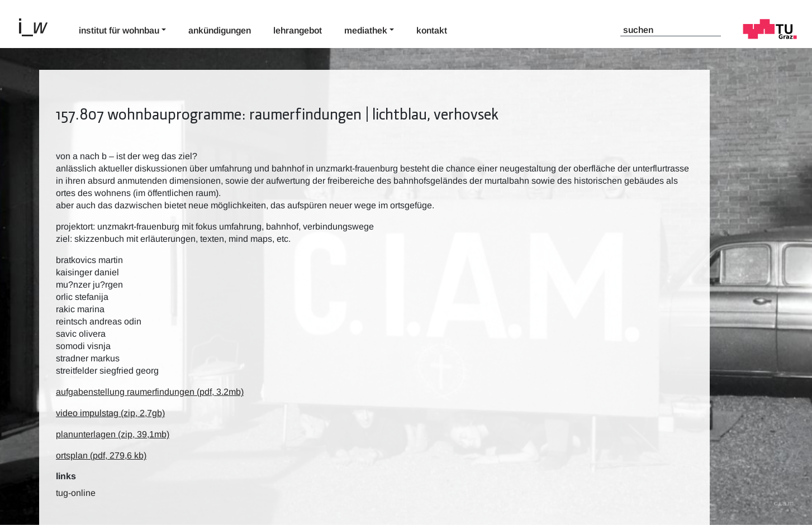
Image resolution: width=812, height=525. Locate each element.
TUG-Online (76, 493)
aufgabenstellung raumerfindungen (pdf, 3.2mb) (150, 392)
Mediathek (366, 30)
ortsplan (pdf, (101, 455)
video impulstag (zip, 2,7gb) (110, 413)
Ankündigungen (220, 30)
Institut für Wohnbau (119, 30)
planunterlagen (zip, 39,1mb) (113, 434)
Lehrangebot (298, 30)
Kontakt (432, 30)
